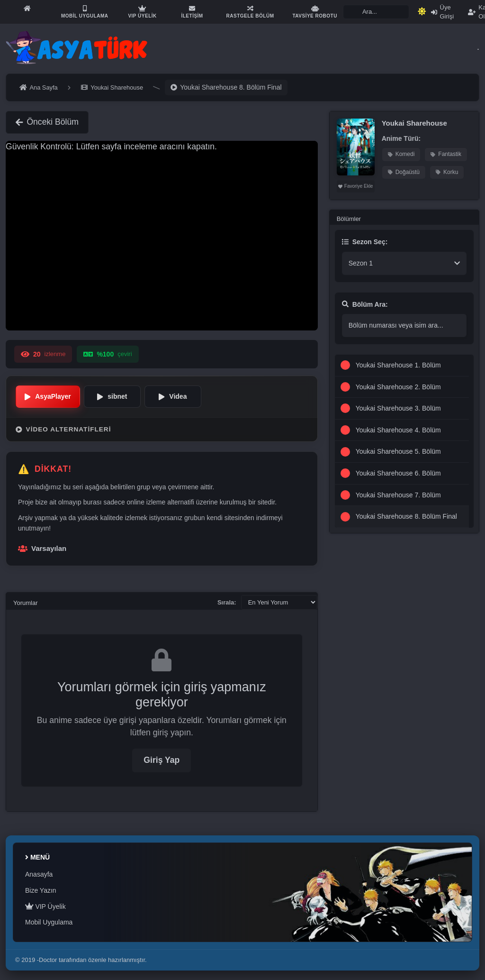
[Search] (376, 12)
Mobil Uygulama (49, 922)
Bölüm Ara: (365, 304)
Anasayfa (39, 874)
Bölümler (349, 219)
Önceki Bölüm (47, 122)
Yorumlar (26, 603)
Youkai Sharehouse (414, 123)
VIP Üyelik (45, 907)
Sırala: (227, 602)
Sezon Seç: (365, 242)
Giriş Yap (162, 760)
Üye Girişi (443, 12)
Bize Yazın (41, 890)
